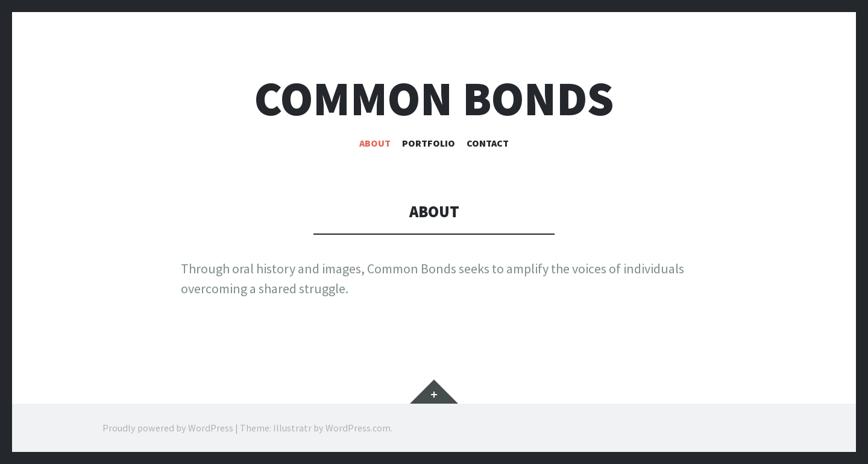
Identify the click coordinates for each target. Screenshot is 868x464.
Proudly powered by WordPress (168, 428)
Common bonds (434, 99)
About (375, 143)
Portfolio (429, 143)
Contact (488, 143)
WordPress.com (358, 428)
